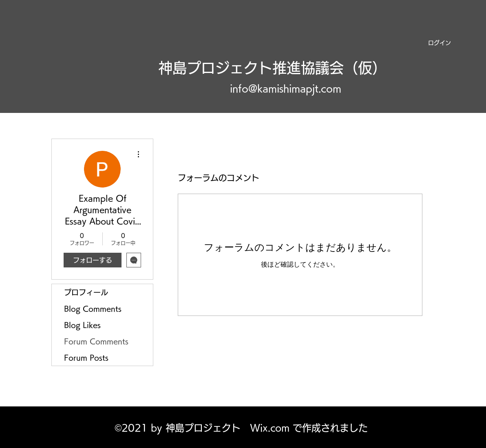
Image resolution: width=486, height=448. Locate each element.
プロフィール (86, 292)
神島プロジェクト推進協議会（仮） (272, 68)
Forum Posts (86, 358)
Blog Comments (93, 309)
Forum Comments (96, 341)
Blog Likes (82, 325)
